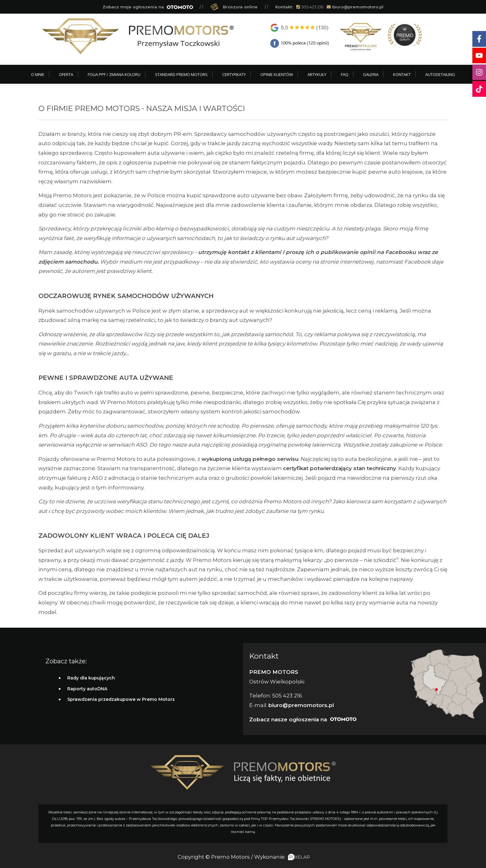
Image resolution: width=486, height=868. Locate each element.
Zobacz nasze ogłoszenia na (303, 719)
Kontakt (402, 74)
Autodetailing (440, 74)
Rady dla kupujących (91, 678)
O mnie (38, 74)
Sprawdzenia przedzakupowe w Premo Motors (121, 699)
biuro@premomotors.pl (358, 7)
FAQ (345, 74)
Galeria (371, 74)
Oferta (66, 74)
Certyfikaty (234, 74)
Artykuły (317, 74)
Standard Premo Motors (181, 74)
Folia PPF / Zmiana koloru (114, 74)
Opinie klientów (277, 74)
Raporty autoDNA (87, 689)
